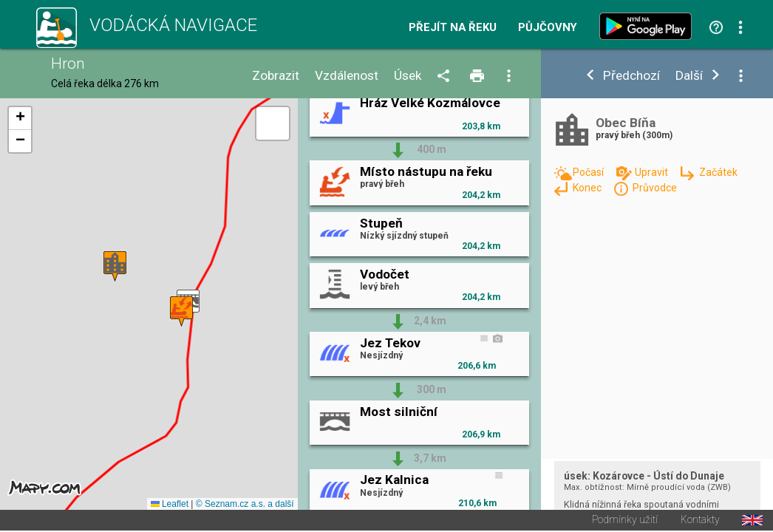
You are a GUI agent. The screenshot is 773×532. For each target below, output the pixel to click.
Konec (588, 188)
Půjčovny (548, 28)
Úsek (408, 76)
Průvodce (655, 188)
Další (689, 76)
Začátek (718, 172)
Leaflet (170, 505)
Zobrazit (276, 76)
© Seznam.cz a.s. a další (245, 505)
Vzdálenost (347, 76)
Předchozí (631, 76)
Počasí (589, 172)
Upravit (653, 172)
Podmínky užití (625, 522)
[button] (115, 267)
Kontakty (700, 522)
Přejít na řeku (453, 28)
